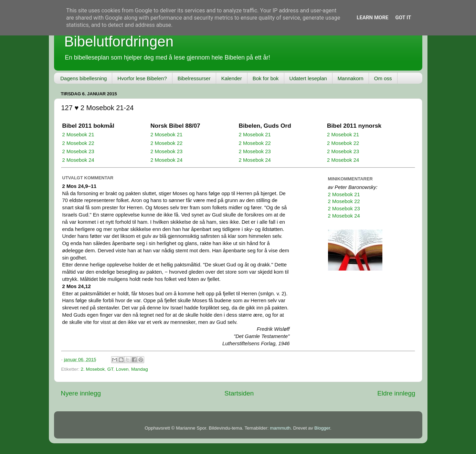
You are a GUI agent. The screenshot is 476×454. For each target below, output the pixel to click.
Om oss (383, 78)
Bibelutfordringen (119, 41)
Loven (122, 369)
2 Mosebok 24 (78, 160)
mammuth (280, 428)
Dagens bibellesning (83, 78)
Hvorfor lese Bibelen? (142, 78)
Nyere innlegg (81, 393)
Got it (403, 18)
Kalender (232, 78)
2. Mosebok (93, 369)
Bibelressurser (194, 78)
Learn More (372, 18)
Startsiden (239, 393)
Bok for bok (266, 78)
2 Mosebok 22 (78, 143)
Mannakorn (351, 78)
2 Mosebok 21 (78, 135)
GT (110, 369)
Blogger (322, 428)
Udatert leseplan (308, 78)
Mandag (140, 369)
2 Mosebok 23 (78, 151)
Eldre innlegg (396, 393)
